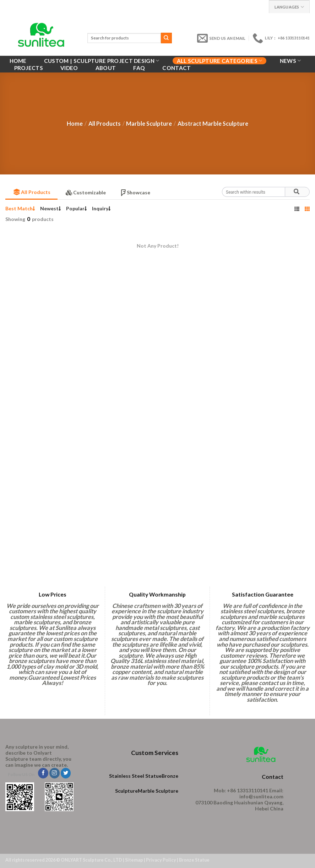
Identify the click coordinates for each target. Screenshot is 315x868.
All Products (105, 123)
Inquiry (101, 208)
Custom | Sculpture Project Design (102, 61)
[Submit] (166, 38)
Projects (29, 68)
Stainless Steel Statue (135, 776)
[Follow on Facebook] (43, 773)
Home (18, 61)
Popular (77, 208)
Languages (289, 7)
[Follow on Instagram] (55, 773)
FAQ (139, 68)
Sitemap (134, 860)
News (290, 61)
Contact (176, 68)
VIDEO (69, 68)
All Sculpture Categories (220, 61)
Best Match (20, 208)
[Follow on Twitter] (66, 773)
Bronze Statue (194, 860)
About (106, 68)
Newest (51, 208)
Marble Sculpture (149, 123)
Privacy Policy (161, 860)
